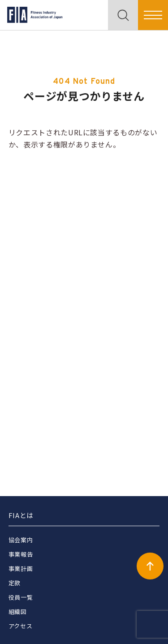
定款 (15, 583)
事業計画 (21, 568)
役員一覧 (21, 597)
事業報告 (21, 554)
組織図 (18, 612)
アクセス (21, 626)
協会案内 (21, 540)
